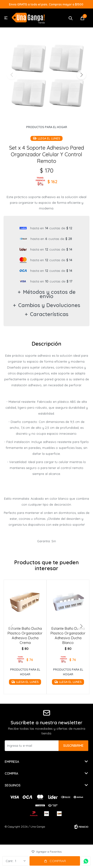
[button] (81, 75)
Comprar (58, 861)
